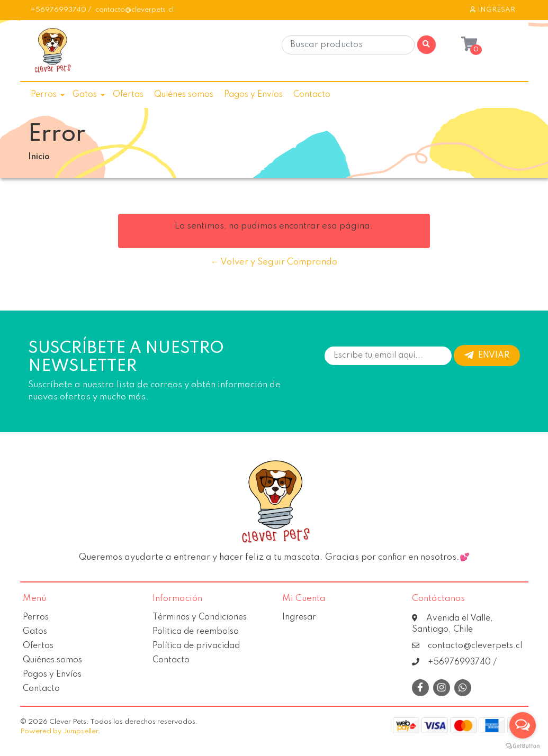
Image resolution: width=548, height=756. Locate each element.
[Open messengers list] (523, 725)
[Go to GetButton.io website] (523, 745)
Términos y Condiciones (200, 617)
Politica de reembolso (196, 632)
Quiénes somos (184, 95)
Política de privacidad (196, 646)
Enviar (487, 356)
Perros (44, 95)
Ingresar (299, 617)
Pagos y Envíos (253, 95)
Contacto (312, 95)
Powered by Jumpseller (59, 731)
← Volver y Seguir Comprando (274, 262)
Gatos (85, 95)
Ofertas (128, 95)
